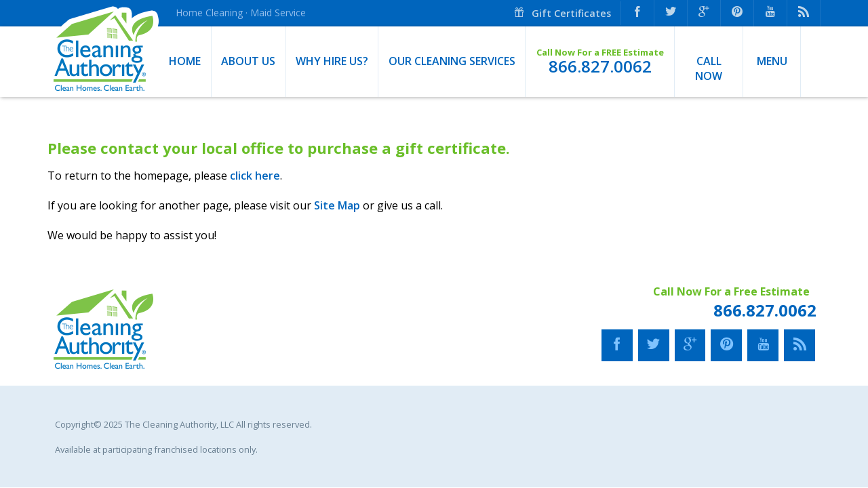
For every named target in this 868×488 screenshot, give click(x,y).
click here (255, 176)
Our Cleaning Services (452, 61)
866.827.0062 (600, 66)
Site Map (337, 205)
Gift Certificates (562, 13)
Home (185, 61)
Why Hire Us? (332, 61)
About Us (248, 61)
